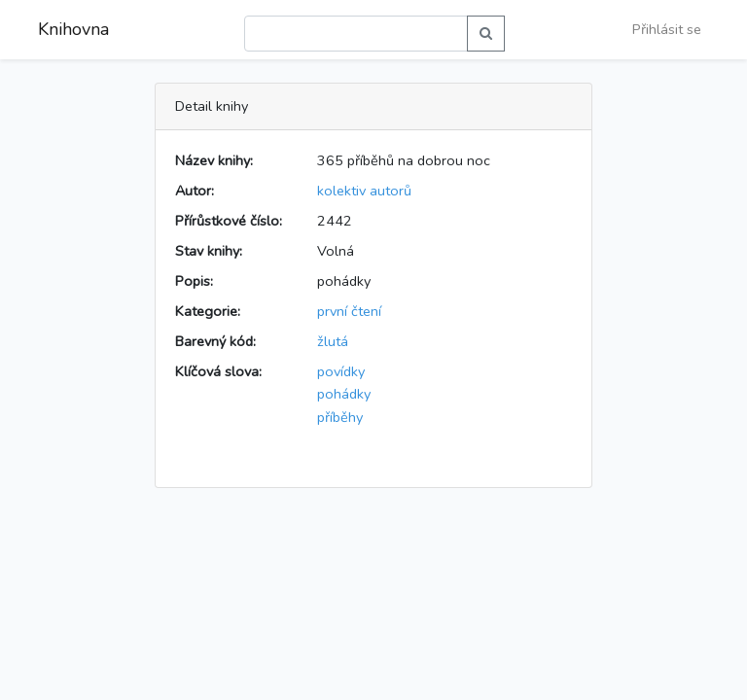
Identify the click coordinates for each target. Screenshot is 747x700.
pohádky (344, 394)
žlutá (333, 341)
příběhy (340, 417)
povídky (341, 371)
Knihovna (73, 29)
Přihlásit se (667, 29)
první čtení (349, 311)
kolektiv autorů (364, 191)
